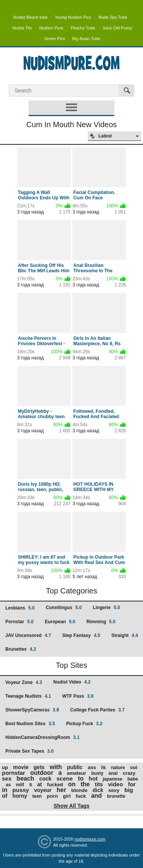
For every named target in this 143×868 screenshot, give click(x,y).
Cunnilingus (64, 608)
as (8, 785)
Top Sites (71, 665)
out (134, 768)
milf (20, 785)
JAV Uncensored (28, 635)
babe (133, 779)
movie (21, 767)
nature (118, 768)
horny (20, 796)
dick (98, 790)
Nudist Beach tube (31, 17)
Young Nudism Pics (73, 17)
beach (25, 778)
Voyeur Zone (24, 682)
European (60, 622)
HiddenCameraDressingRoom (43, 737)
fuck (81, 796)
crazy (129, 773)
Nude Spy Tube (113, 17)
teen (37, 796)
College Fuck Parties (97, 710)
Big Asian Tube (86, 39)
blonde (80, 790)
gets (39, 767)
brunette (116, 796)
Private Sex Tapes (30, 751)
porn (52, 796)
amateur (76, 773)
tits (99, 784)
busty (97, 773)
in (5, 790)
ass (92, 767)
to (81, 778)
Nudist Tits (22, 28)
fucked (55, 785)
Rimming (101, 622)
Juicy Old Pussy (117, 28)
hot (93, 778)
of (5, 796)
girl (67, 796)
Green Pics (55, 39)
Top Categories (71, 591)
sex (7, 778)
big (129, 790)
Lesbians (20, 608)
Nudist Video (72, 682)
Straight (125, 635)
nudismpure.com (90, 839)
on (72, 784)
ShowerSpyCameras (32, 710)
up (5, 767)
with (56, 767)
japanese (112, 779)
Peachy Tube (83, 28)
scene (65, 778)
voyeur (43, 790)
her (62, 790)
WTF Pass (78, 696)
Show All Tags (71, 806)
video (115, 784)
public (75, 767)
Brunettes (21, 649)
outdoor (42, 773)
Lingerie (106, 608)
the (85, 784)
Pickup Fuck (84, 724)
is (104, 767)
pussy (21, 790)
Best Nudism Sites (30, 724)
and (96, 796)
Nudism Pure (51, 28)
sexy (114, 790)
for (132, 784)
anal (113, 773)
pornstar (14, 773)
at (40, 784)
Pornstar (19, 622)
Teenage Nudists (28, 696)
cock (45, 779)
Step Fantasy (81, 635)
